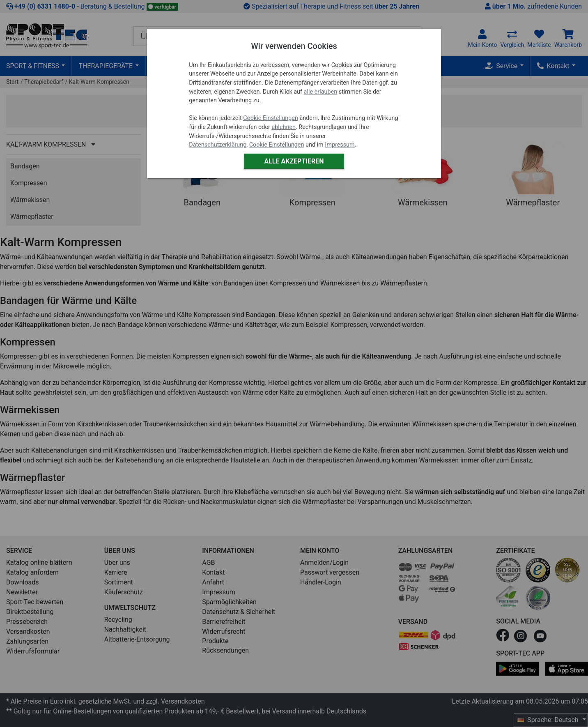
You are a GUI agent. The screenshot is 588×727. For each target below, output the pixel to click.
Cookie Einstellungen (271, 118)
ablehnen (284, 127)
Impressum (340, 145)
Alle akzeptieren (294, 161)
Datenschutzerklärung (218, 145)
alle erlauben (320, 92)
